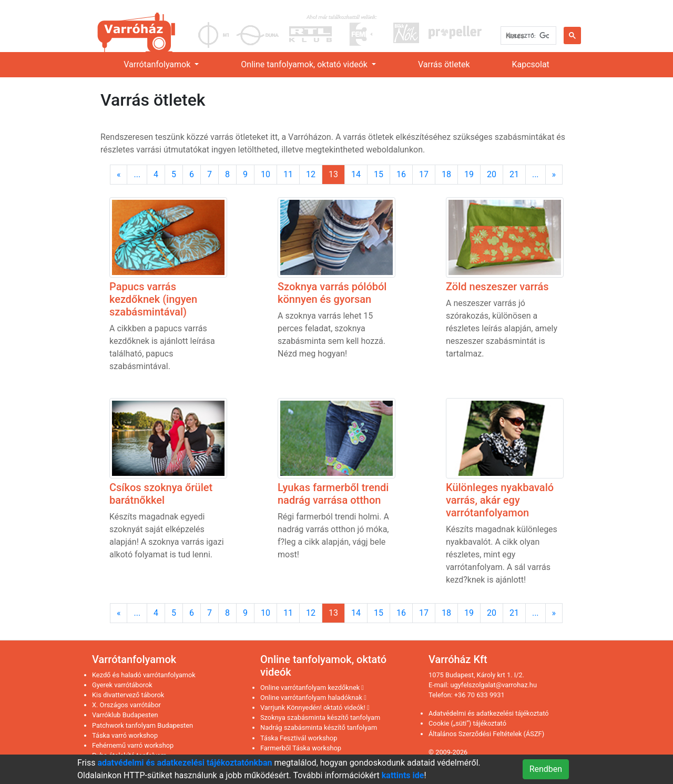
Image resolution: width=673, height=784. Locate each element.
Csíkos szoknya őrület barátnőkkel (161, 494)
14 (356, 174)
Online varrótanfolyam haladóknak (313, 698)
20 (492, 174)
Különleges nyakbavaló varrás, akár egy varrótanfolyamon (500, 500)
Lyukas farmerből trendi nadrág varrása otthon (333, 494)
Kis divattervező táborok (128, 695)
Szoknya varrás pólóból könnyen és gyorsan (332, 293)
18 (446, 174)
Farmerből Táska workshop (301, 748)
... (137, 174)
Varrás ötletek (444, 64)
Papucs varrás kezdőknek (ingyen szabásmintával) (153, 299)
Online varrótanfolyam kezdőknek (312, 688)
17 (424, 174)
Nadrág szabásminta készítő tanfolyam (319, 727)
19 (469, 174)
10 (266, 174)
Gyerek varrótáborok (122, 685)
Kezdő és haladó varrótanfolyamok (144, 675)
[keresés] (527, 36)
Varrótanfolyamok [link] (158, 64)
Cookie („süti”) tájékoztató (467, 723)
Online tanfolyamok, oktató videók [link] (305, 64)
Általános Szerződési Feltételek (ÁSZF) (486, 734)
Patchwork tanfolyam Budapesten (142, 725)
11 (288, 174)
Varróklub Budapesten (125, 715)
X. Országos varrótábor (126, 705)
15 (379, 174)
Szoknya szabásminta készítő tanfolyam (320, 717)
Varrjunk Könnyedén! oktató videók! (315, 707)
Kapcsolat (531, 64)
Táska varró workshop (125, 735)
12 (311, 174)
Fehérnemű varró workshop (133, 745)
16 (401, 174)
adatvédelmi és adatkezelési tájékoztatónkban (185, 763)
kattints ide (403, 775)
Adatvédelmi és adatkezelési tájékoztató (489, 713)
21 (514, 174)
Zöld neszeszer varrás (497, 287)
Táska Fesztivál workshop (299, 738)
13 (333, 174)
